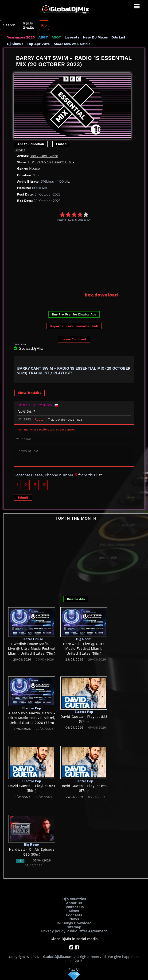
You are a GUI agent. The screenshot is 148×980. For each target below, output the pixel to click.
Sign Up (28, 27)
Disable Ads (76, 599)
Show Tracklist (29, 393)
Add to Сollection (31, 144)
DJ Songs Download (74, 923)
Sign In (27, 23)
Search (9, 25)
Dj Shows (15, 44)
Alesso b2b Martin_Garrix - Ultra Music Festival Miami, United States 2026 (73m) (32, 718)
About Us (74, 903)
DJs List (118, 37)
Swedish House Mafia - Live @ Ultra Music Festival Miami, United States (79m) (32, 649)
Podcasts (74, 915)
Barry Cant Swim (44, 156)
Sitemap (74, 927)
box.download (101, 295)
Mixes (74, 911)
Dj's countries (74, 899)
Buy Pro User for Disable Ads (74, 314)
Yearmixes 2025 (21, 37)
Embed (61, 144)
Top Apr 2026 (38, 44)
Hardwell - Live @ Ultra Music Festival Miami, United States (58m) (84, 649)
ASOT (56, 37)
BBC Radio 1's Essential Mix (51, 162)
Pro (43, 25)
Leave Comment (74, 339)
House (34, 169)
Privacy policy (53, 931)
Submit (23, 497)
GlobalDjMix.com (58, 956)
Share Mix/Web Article (71, 44)
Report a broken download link (74, 326)
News (74, 919)
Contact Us (74, 907)
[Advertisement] (81, 257)
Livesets (72, 37)
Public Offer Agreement (86, 931)
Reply (39, 419)
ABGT (43, 37)
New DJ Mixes (95, 37)
